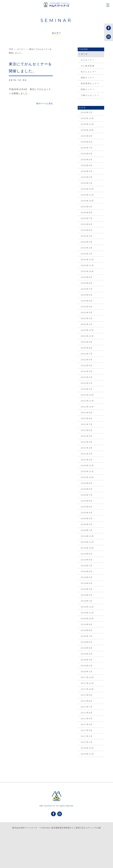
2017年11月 (87, 683)
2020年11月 (87, 471)
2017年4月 (87, 724)
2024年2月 (87, 248)
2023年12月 (87, 260)
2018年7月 (87, 636)
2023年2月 (87, 318)
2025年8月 (87, 142)
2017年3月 (87, 730)
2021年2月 (87, 454)
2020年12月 (87, 466)
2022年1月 (87, 389)
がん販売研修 (88, 66)
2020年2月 (87, 524)
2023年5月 (87, 301)
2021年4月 (87, 442)
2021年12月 (87, 395)
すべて (85, 54)
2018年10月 (87, 619)
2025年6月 (87, 154)
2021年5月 (87, 436)
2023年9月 (87, 277)
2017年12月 (87, 677)
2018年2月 (87, 666)
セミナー (21, 49)
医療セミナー (88, 89)
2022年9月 (87, 342)
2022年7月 (87, 354)
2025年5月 (87, 160)
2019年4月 (87, 583)
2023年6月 (87, 295)
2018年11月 (87, 613)
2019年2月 (87, 595)
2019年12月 (87, 536)
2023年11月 (87, 265)
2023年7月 (87, 289)
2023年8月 (87, 283)
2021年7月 (87, 424)
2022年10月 (87, 336)
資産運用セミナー (90, 83)
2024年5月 (87, 230)
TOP (11, 49)
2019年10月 (87, 548)
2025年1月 (87, 183)
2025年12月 (87, 118)
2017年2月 (87, 736)
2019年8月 (87, 560)
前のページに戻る (45, 103)
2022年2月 (87, 383)
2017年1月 (87, 742)
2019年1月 (87, 601)
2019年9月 (87, 554)
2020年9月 (87, 483)
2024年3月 (87, 242)
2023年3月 (87, 313)
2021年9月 (87, 413)
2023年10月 (87, 271)
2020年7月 (87, 495)
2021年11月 (87, 401)
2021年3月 (87, 448)
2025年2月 (87, 177)
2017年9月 (87, 695)
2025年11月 (87, 124)
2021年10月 (87, 407)
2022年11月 (87, 330)
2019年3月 (87, 589)
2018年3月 (87, 660)
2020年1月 (87, 530)
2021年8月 (87, 418)
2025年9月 (87, 136)
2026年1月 (87, 112)
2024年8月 (87, 213)
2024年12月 (87, 189)
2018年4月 (87, 654)
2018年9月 (87, 624)
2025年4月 (87, 165)
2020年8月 (87, 489)
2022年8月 (87, 348)
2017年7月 (87, 707)
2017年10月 (87, 689)
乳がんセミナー (89, 72)
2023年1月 (87, 324)
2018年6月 (87, 642)
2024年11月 (87, 195)
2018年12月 (87, 607)
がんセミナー (88, 60)
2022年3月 (87, 377)
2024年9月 (87, 207)
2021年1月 (87, 460)
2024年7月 (87, 218)
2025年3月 (87, 171)
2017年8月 (87, 701)
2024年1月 (87, 254)
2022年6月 (87, 360)
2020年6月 (87, 501)
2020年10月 (87, 477)
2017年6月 (87, 713)
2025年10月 (87, 130)
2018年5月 (87, 648)
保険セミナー (88, 78)
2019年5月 (87, 577)
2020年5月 (87, 507)
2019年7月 (87, 566)
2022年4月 (87, 371)
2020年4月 (87, 513)
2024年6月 (87, 224)
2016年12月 (87, 748)
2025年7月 (87, 148)
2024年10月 (87, 201)
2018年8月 (87, 630)
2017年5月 (87, 719)
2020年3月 (87, 519)
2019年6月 (87, 571)
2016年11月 (87, 754)
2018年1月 (87, 672)
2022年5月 (87, 366)
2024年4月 (87, 236)
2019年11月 (87, 542)
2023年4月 (87, 307)
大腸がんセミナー (90, 95)
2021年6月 (87, 430)
